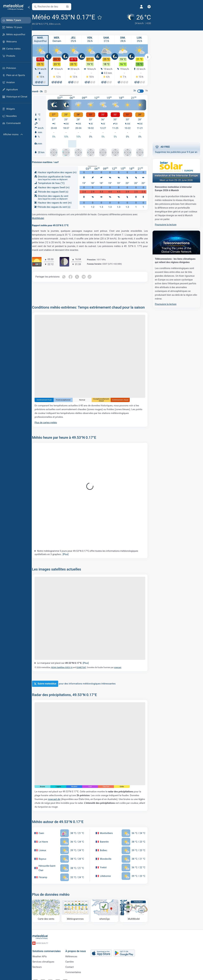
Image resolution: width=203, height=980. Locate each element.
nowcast (120, 667)
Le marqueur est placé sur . (66, 663)
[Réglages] (143, 7)
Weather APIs (42, 956)
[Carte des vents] (49, 908)
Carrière (72, 961)
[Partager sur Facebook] (73, 276)
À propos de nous (78, 950)
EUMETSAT (84, 667)
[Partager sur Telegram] (87, 276)
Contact (72, 966)
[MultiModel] (134, 908)
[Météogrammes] (77, 908)
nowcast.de (57, 797)
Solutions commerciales (49, 950)
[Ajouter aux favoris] (102, 17)
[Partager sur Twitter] (80, 276)
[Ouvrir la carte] (70, 7)
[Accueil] (13, 7)
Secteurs (40, 966)
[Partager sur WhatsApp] (67, 276)
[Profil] (136, 7)
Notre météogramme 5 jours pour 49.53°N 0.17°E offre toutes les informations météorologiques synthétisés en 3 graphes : (89, 555)
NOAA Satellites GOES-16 (65, 667)
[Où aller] (105, 908)
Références (74, 956)
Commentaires (76, 972)
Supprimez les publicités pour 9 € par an (176, 149)
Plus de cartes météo (49, 425)
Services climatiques (46, 961)
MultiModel (41, 218)
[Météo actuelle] (133, 19)
